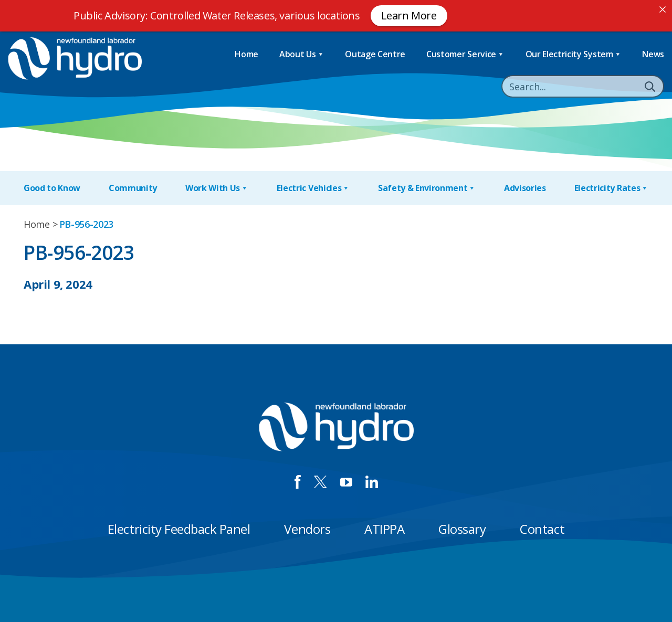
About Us (302, 54)
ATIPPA (384, 529)
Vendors (307, 529)
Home (246, 54)
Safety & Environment (427, 188)
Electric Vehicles (313, 188)
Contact (542, 529)
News (653, 54)
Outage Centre (375, 54)
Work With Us (217, 188)
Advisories (525, 188)
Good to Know (52, 188)
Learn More (409, 15)
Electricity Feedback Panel (179, 529)
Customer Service (465, 54)
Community (133, 188)
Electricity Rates (611, 188)
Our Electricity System (574, 54)
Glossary (462, 529)
